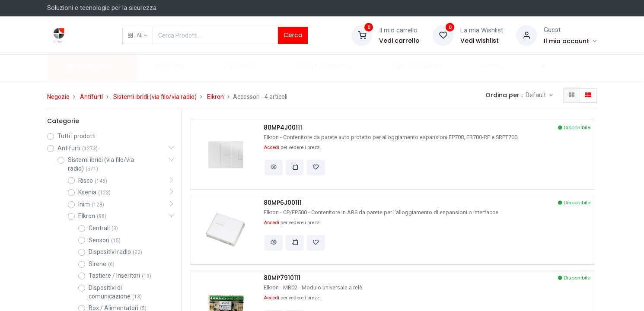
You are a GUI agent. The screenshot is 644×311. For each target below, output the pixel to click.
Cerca (293, 35)
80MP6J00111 (283, 203)
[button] (138, 35)
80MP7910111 (282, 278)
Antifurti (91, 97)
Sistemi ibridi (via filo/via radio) (155, 97)
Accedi (271, 148)
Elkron (215, 97)
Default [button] (536, 95)
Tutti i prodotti (77, 136)
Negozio (58, 97)
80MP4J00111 (283, 128)
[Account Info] (570, 41)
